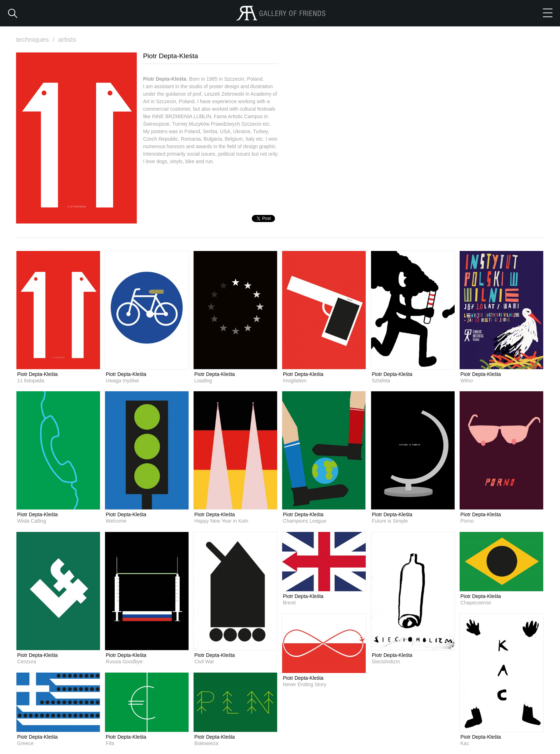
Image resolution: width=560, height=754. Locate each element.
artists (67, 39)
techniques (36, 39)
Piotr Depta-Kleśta (37, 374)
